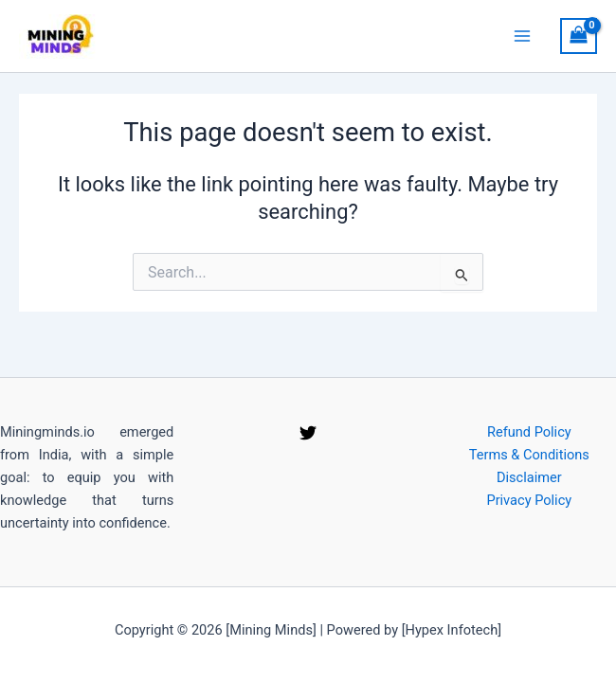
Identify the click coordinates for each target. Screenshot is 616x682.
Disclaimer (529, 477)
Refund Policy (529, 432)
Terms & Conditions (529, 455)
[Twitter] (308, 433)
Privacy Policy (529, 500)
